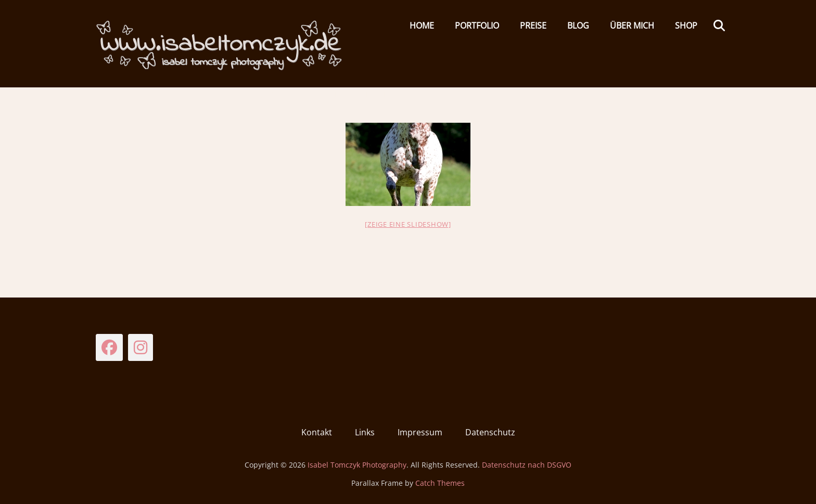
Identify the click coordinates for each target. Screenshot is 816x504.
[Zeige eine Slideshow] (408, 224)
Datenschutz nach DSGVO (527, 465)
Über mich (632, 25)
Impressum (420, 432)
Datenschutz (490, 432)
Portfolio (477, 25)
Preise (533, 25)
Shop (686, 25)
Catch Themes (440, 483)
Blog (578, 25)
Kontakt (317, 432)
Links (365, 432)
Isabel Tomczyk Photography (357, 465)
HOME (422, 25)
